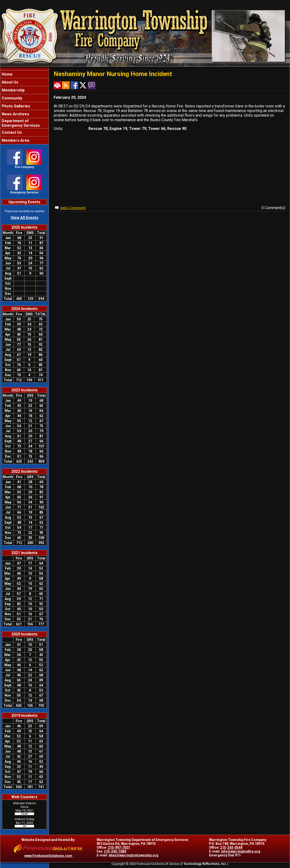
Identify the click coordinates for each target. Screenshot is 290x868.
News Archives (15, 114)
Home (7, 74)
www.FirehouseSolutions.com (48, 856)
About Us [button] (10, 82)
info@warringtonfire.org (241, 851)
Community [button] (11, 98)
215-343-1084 (115, 851)
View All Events (25, 218)
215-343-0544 (231, 847)
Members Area (15, 140)
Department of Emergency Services (20, 123)
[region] (24, 107)
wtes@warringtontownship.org (134, 855)
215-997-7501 (119, 847)
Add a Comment (73, 208)
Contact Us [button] (11, 132)
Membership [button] (13, 90)
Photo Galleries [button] (15, 106)
